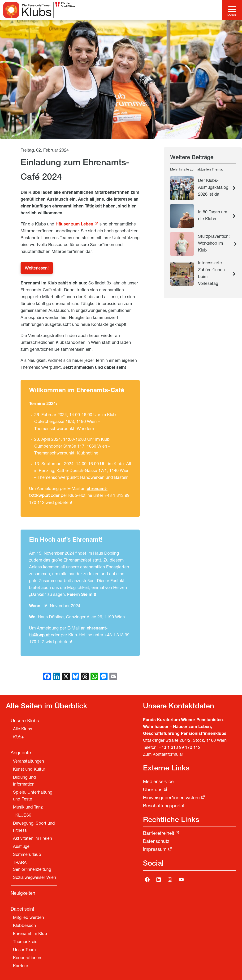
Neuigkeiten (23, 894)
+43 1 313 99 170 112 (180, 748)
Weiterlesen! (37, 269)
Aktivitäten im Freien (32, 839)
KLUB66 (23, 816)
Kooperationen (27, 958)
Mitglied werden (28, 918)
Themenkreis (25, 942)
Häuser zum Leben (74, 225)
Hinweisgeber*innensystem (171, 798)
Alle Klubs (23, 729)
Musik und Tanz (28, 808)
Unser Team (24, 950)
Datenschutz (156, 842)
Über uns (153, 790)
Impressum (155, 850)
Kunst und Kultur (29, 770)
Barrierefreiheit (159, 834)
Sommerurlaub (27, 855)
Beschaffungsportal (164, 806)
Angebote (21, 753)
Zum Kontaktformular (163, 755)
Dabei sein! (22, 910)
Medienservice (158, 782)
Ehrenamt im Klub (30, 934)
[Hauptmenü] (232, 10)
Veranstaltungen (28, 762)
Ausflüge (21, 847)
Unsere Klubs (25, 721)
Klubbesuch (24, 926)
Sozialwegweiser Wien (35, 878)
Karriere (21, 966)
